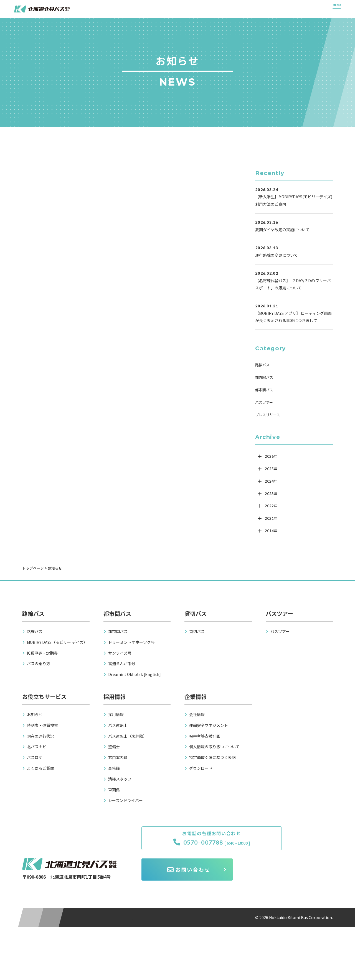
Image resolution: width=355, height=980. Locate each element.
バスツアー (264, 402)
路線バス (262, 365)
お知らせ (35, 714)
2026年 (271, 456)
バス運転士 (118, 725)
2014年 (271, 531)
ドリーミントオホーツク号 (131, 642)
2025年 (271, 469)
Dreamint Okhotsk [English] (135, 674)
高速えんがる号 (122, 663)
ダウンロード (201, 768)
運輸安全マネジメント (209, 725)
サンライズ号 (120, 653)
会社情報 (197, 714)
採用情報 (116, 714)
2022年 (271, 506)
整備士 (114, 747)
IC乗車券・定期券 (42, 653)
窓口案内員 (118, 757)
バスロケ (35, 757)
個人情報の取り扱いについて (214, 747)
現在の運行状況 (40, 736)
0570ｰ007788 (187, 843)
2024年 (271, 481)
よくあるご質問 (40, 768)
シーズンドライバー (125, 800)
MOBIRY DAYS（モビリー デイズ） (57, 642)
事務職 (114, 768)
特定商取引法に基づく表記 (212, 757)
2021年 (271, 518)
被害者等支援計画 (205, 736)
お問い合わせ (288, 843)
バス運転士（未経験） (128, 736)
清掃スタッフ (120, 779)
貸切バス (197, 631)
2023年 (271, 494)
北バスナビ (37, 747)
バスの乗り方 (39, 663)
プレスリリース (268, 415)
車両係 (114, 790)
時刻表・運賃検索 (42, 725)
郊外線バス (264, 377)
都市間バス (264, 390)
